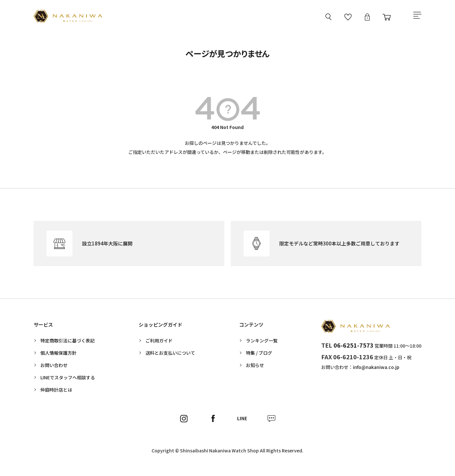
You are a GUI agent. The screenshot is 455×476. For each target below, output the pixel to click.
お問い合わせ (54, 365)
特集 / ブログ (259, 353)
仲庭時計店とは (56, 390)
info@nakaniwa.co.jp (376, 367)
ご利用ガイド (159, 341)
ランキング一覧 (262, 341)
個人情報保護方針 (58, 353)
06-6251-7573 (354, 345)
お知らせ (255, 365)
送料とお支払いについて (170, 353)
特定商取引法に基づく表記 (68, 341)
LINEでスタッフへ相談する (68, 377)
